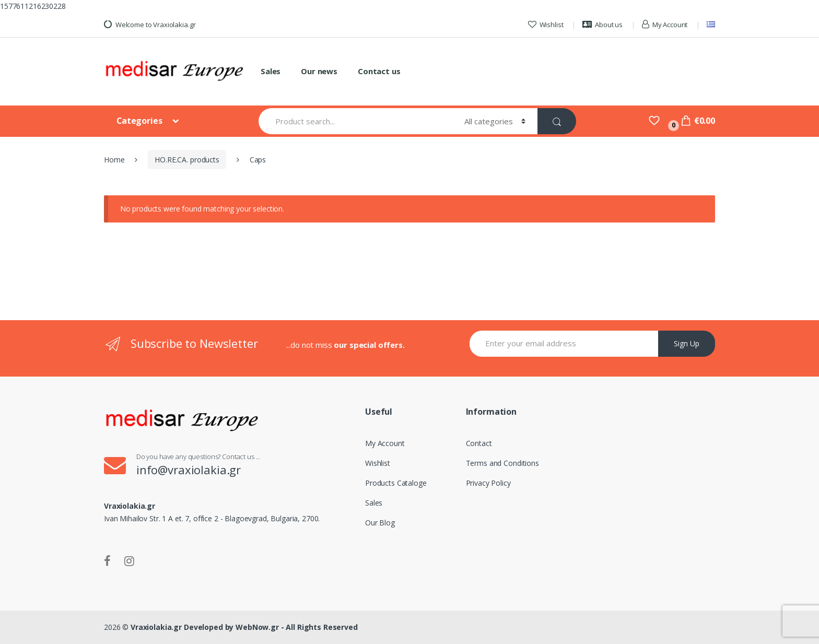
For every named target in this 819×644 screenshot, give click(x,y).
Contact (479, 443)
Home (114, 160)
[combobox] (355, 121)
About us (602, 25)
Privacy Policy (488, 483)
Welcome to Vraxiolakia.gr (150, 25)
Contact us (379, 71)
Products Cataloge (396, 483)
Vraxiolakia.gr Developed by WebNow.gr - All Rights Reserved (244, 627)
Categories (140, 121)
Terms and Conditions (502, 463)
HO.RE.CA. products (187, 160)
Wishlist (546, 25)
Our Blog (380, 523)
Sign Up (687, 343)
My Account (665, 25)
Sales (271, 71)
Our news (319, 71)
